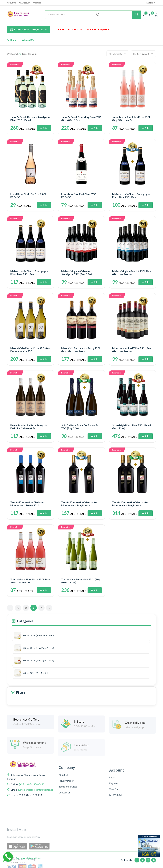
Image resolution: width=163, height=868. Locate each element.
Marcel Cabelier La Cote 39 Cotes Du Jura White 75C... (30, 350)
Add (44, 128)
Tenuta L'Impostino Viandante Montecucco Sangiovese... (79, 504)
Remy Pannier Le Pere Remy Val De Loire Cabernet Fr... (29, 427)
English (151, 3)
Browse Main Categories (28, 29)
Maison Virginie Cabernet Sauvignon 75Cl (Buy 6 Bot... (78, 273)
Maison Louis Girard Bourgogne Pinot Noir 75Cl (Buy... (131, 196)
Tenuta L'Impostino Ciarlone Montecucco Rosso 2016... (27, 504)
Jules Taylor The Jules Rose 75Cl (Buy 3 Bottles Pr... (131, 119)
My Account (25, 3)
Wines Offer (28, 40)
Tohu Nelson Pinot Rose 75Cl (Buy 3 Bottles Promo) (30, 581)
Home (12, 40)
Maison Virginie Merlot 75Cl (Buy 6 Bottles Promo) (132, 273)
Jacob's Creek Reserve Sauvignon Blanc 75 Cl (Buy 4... (30, 119)
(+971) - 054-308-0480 (32, 815)
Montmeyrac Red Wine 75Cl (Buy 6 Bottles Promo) (132, 350)
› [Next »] (49, 608)
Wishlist (37, 3)
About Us (11, 3)
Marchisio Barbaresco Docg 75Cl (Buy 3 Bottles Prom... (81, 350)
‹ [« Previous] (10, 608)
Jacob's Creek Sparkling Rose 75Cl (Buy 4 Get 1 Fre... (81, 119)
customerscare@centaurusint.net (35, 821)
